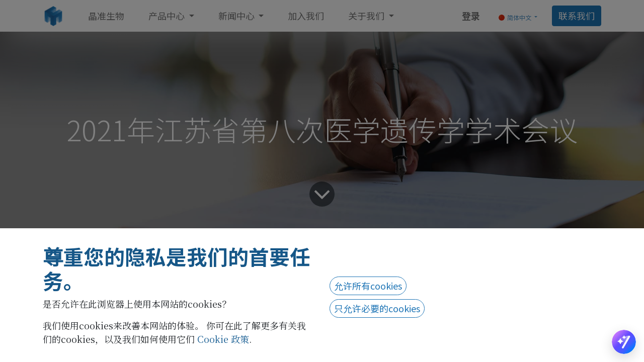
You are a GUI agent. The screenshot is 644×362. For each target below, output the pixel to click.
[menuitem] (106, 16)
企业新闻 (136, 249)
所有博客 (89, 249)
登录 (471, 16)
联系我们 (577, 16)
